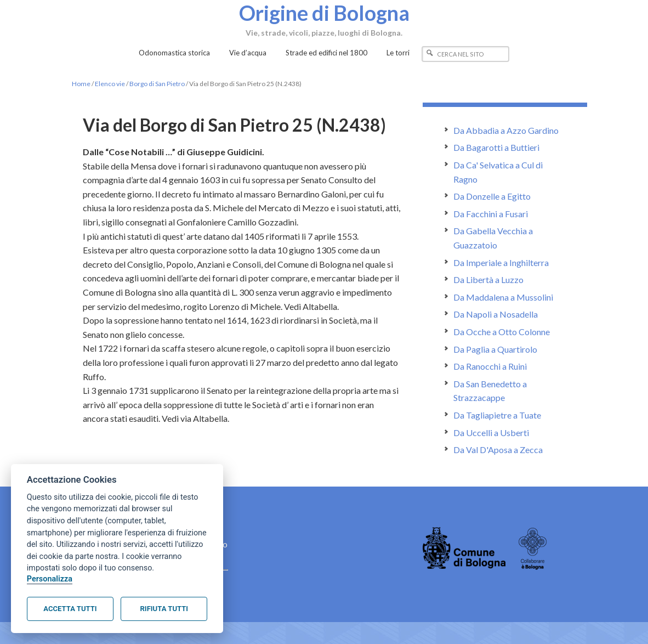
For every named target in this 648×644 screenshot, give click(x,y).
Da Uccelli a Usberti (491, 433)
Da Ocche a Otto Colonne (502, 332)
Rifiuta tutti (164, 609)
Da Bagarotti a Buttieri (496, 147)
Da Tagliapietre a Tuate (497, 415)
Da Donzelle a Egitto (492, 196)
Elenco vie (110, 84)
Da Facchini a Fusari (491, 214)
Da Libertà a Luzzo (488, 279)
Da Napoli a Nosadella (496, 314)
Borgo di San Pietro (157, 84)
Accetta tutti (70, 609)
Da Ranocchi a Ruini (490, 366)
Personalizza (50, 579)
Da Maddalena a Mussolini (503, 297)
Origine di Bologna (324, 13)
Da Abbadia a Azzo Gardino (506, 130)
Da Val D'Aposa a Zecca (498, 450)
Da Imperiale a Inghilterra (501, 262)
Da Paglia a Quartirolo (495, 349)
